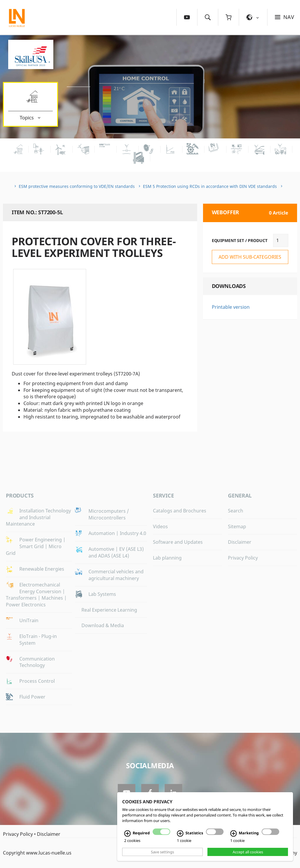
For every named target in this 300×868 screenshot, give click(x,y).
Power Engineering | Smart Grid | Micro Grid (36, 546)
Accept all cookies (248, 852)
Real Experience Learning (109, 610)
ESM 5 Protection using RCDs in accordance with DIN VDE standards (210, 186)
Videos (160, 526)
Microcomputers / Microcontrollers (109, 514)
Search (236, 511)
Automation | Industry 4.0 (117, 533)
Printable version (231, 307)
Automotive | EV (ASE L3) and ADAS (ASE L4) (116, 552)
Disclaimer (240, 542)
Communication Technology (37, 662)
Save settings (162, 852)
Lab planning (167, 558)
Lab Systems (102, 594)
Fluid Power (32, 697)
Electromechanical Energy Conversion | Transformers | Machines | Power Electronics (36, 595)
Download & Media (103, 625)
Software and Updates (178, 542)
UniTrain (29, 620)
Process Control (37, 681)
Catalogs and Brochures (180, 511)
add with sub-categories (250, 257)
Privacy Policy (243, 558)
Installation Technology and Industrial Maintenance (38, 517)
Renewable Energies (42, 569)
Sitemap (237, 526)
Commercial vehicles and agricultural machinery (116, 575)
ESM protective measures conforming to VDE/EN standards (77, 186)
